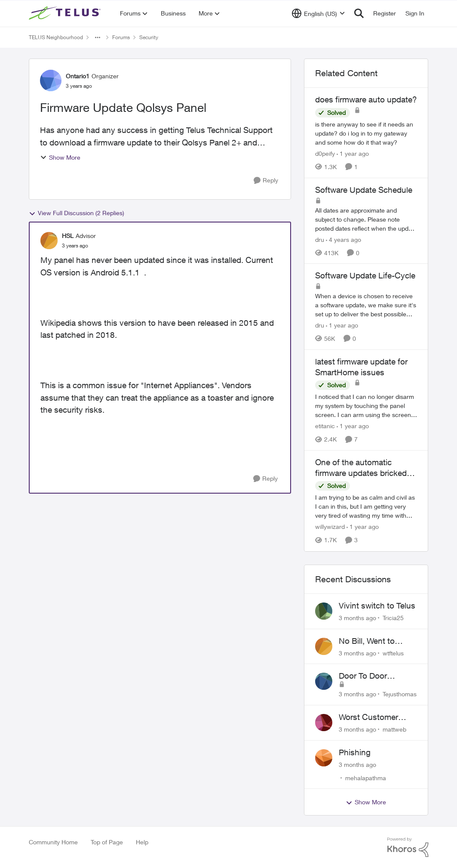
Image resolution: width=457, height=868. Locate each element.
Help (142, 842)
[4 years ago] (344, 239)
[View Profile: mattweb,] (324, 723)
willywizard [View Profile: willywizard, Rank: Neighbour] (330, 527)
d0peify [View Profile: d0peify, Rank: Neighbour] (325, 153)
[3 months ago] (357, 618)
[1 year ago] (353, 153)
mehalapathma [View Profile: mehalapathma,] (366, 777)
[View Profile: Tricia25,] (324, 611)
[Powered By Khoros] (408, 847)
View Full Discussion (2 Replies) (77, 213)
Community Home (53, 842)
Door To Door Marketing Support (373, 676)
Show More (60, 157)
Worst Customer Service (368, 717)
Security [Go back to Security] (149, 37)
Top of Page (107, 842)
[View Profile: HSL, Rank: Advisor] (49, 241)
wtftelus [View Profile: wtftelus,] (393, 653)
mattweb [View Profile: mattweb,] (394, 729)
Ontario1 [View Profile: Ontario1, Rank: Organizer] (78, 76)
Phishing (355, 752)
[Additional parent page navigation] (98, 37)
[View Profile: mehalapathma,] (324, 758)
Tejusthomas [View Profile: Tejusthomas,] (400, 694)
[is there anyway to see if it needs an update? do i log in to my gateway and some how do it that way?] (366, 133)
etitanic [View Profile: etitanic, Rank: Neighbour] (325, 426)
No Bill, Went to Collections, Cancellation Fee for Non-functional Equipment (375, 641)
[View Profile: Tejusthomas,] (324, 681)
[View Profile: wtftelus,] (324, 646)
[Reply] (266, 181)
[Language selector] (318, 13)
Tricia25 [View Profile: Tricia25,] (393, 618)
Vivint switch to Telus (377, 605)
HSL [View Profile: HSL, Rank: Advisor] (68, 236)
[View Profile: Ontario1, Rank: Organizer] (51, 80)
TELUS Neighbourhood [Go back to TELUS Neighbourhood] (56, 37)
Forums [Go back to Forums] (121, 37)
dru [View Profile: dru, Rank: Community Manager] (320, 239)
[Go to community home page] (66, 13)
